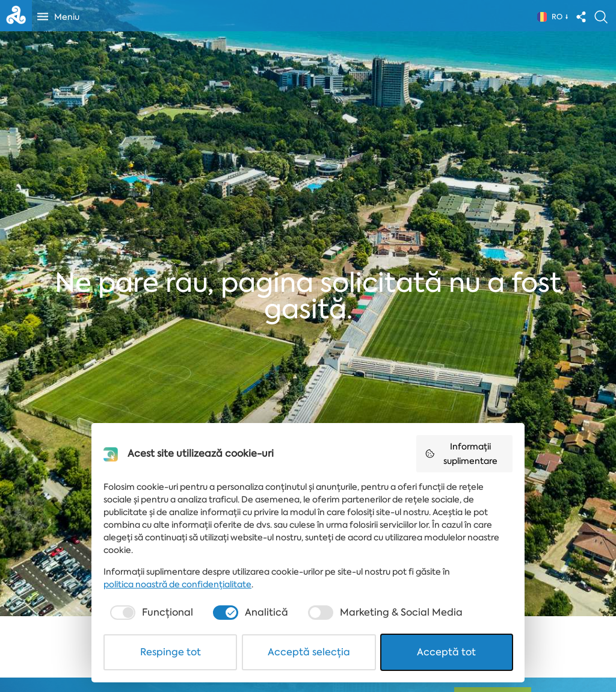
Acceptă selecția (309, 652)
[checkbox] (150, 613)
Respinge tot (171, 652)
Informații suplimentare (461, 454)
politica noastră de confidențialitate (177, 584)
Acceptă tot (446, 652)
